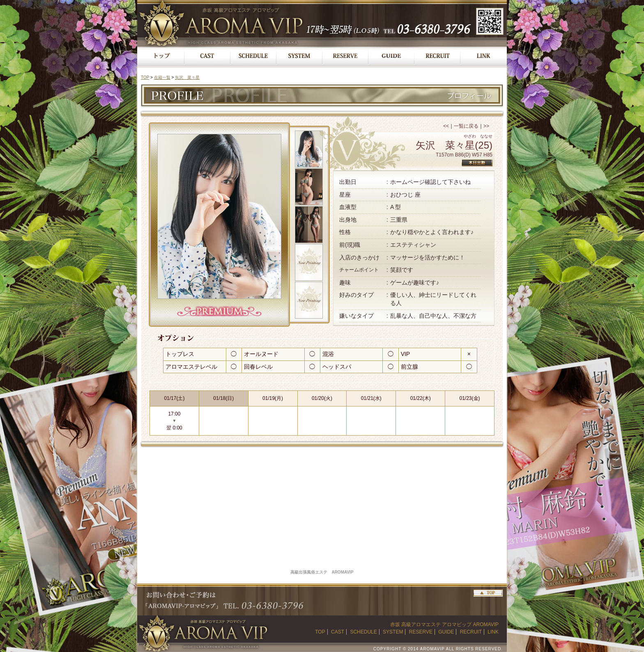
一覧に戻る (466, 126)
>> (486, 126)
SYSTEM (393, 632)
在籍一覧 (162, 77)
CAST (338, 632)
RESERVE (421, 632)
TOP (145, 77)
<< (446, 126)
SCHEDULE (363, 632)
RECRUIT (471, 632)
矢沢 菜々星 (187, 77)
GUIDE (446, 632)
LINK (493, 632)
